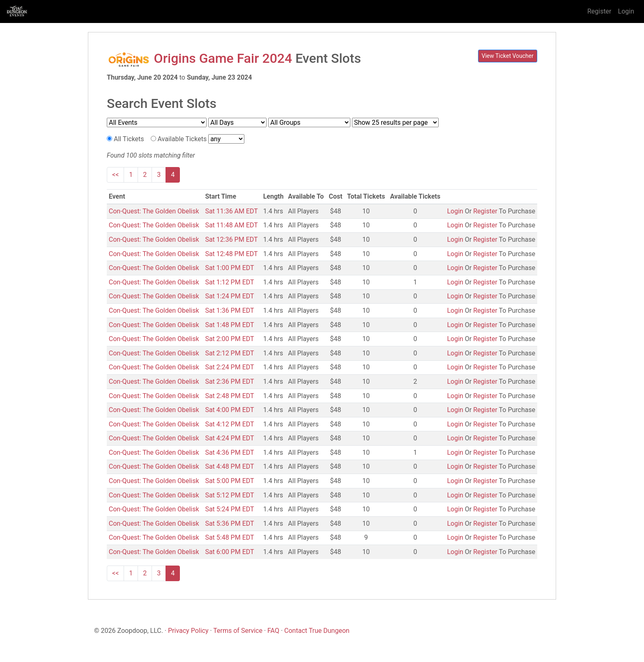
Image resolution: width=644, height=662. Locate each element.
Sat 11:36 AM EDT (231, 211)
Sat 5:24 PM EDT (229, 509)
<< (115, 175)
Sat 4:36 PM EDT (229, 452)
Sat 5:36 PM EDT (229, 523)
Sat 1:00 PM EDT (229, 268)
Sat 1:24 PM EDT (229, 296)
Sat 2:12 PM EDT (229, 353)
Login (626, 11)
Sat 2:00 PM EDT (229, 339)
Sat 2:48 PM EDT (229, 396)
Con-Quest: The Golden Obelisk (154, 211)
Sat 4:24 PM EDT (229, 438)
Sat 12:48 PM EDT (231, 254)
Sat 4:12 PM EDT (229, 424)
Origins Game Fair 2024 (223, 58)
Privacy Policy (188, 631)
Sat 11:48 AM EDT (231, 225)
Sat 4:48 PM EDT (229, 466)
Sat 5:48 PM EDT (229, 537)
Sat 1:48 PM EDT (229, 325)
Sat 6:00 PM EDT (229, 552)
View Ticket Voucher (508, 56)
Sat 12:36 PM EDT (231, 239)
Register (599, 11)
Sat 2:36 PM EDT (229, 381)
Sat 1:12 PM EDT (229, 282)
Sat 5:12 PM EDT (229, 495)
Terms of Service (238, 631)
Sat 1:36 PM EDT (229, 310)
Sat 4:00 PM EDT (229, 410)
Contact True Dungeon (317, 631)
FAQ (273, 631)
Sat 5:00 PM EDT (229, 481)
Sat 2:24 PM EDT (229, 367)
